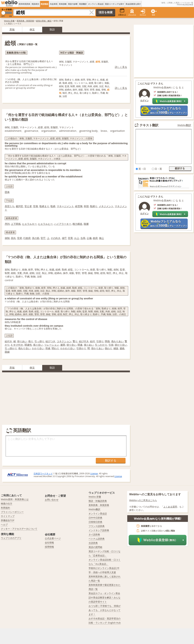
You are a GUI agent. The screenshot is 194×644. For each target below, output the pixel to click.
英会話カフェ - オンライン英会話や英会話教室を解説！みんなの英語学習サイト (105, 597)
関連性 (28, 345)
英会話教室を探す (133, 4)
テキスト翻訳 (149, 125)
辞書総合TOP (8, 520)
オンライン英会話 (96, 4)
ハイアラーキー (63, 224)
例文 (32, 29)
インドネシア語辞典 (99, 530)
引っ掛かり (11, 348)
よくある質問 (170, 507)
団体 (7, 192)
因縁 (7, 352)
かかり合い (38, 348)
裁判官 (19, 206)
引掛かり (81, 348)
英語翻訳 (83, 4)
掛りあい (22, 341)
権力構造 (77, 224)
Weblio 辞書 (9, 21)
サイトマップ (8, 516)
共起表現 (54, 4)
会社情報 (49, 543)
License (94, 474)
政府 (95, 238)
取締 (53, 206)
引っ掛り (39, 341)
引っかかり (101, 345)
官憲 (70, 238)
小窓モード (122, 12)
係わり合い (24, 348)
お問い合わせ (52, 500)
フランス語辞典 (97, 526)
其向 (13, 238)
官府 (20, 238)
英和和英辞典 (24, 4)
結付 (92, 341)
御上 (102, 238)
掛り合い (71, 345)
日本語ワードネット (43, 474)
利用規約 (5, 508)
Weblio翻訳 (184, 125)
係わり (108, 348)
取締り (94, 206)
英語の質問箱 (95, 547)
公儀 (89, 238)
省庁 (64, 238)
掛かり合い (121, 345)
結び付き (84, 341)
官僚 (36, 206)
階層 (86, 224)
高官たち (10, 206)
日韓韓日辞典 (95, 522)
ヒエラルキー (29, 224)
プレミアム (132, 14)
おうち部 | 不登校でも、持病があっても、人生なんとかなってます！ (105, 610)
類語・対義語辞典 (98, 501)
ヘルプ (4, 525)
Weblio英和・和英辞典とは (15, 499)
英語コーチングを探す (115, 4)
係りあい (89, 345)
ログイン (143, 14)
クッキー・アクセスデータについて (19, 529)
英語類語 (44, 4)
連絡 (122, 348)
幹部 (86, 206)
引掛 (111, 345)
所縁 (48, 348)
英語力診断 (73, 4)
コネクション (64, 341)
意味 (12, 29)
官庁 (43, 238)
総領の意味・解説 (44, 21)
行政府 (27, 238)
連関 (63, 345)
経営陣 (79, 206)
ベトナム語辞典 (97, 539)
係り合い (38, 345)
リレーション (52, 345)
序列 (7, 224)
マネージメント (65, 206)
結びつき (50, 341)
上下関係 (16, 224)
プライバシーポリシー (12, 512)
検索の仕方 (7, 504)
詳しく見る (121, 67)
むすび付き (17, 345)
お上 (77, 238)
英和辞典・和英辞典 (25, 21)
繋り (75, 341)
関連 (80, 345)
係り (31, 341)
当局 (83, 238)
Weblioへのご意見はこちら (143, 500)
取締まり (44, 206)
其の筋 (36, 238)
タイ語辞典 (94, 534)
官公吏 (28, 206)
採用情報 (49, 547)
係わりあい (117, 341)
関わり (55, 348)
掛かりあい (97, 348)
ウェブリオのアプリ (11, 538)
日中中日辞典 (95, 518)
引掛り (100, 341)
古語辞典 (93, 543)
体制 (7, 238)
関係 (107, 341)
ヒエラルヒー (45, 224)
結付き (8, 341)
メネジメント (106, 206)
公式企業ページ (53, 538)
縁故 (116, 348)
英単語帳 (63, 4)
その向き (56, 238)
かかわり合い (68, 348)
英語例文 (35, 4)
